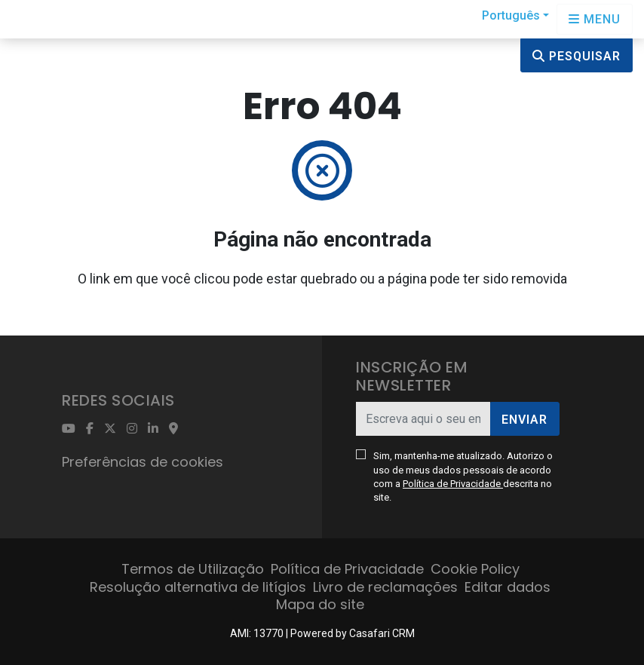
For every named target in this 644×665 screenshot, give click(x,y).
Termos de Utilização (193, 569)
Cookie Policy (475, 569)
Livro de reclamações (385, 587)
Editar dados (508, 587)
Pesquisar (577, 56)
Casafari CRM (382, 633)
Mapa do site (320, 604)
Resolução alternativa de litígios (198, 587)
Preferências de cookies (143, 462)
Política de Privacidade (453, 484)
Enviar (524, 420)
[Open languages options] (595, 19)
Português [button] (511, 15)
